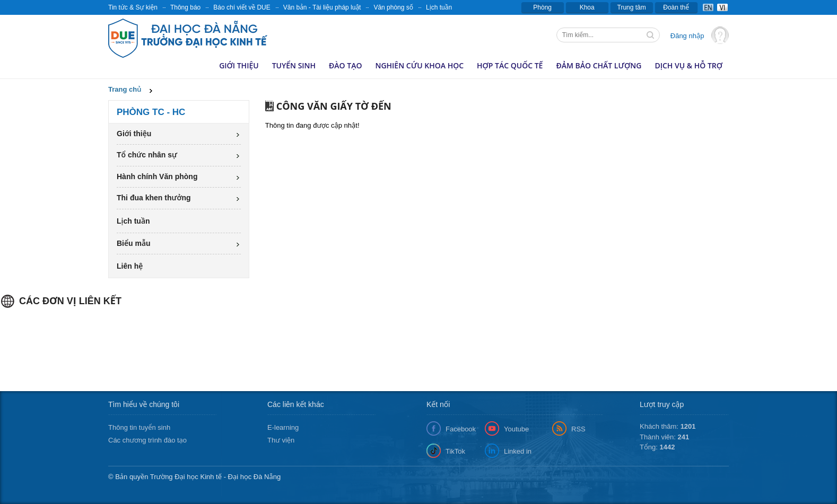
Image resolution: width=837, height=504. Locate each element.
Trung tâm (632, 7)
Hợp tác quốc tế (510, 65)
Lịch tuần (439, 7)
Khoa (587, 7)
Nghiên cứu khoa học (419, 65)
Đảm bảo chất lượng (599, 65)
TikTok (455, 451)
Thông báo (185, 7)
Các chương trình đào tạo (147, 440)
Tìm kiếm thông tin (651, 36)
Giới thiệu (239, 65)
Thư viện (281, 440)
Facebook (461, 429)
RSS (578, 429)
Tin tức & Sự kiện (133, 7)
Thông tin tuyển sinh (139, 427)
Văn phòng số (393, 7)
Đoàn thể (676, 7)
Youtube (516, 429)
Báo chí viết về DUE (242, 7)
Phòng (542, 7)
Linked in (518, 451)
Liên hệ (130, 266)
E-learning (283, 427)
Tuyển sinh (294, 65)
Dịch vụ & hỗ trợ (688, 65)
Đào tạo (345, 65)
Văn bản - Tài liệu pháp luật (322, 7)
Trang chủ (125, 89)
